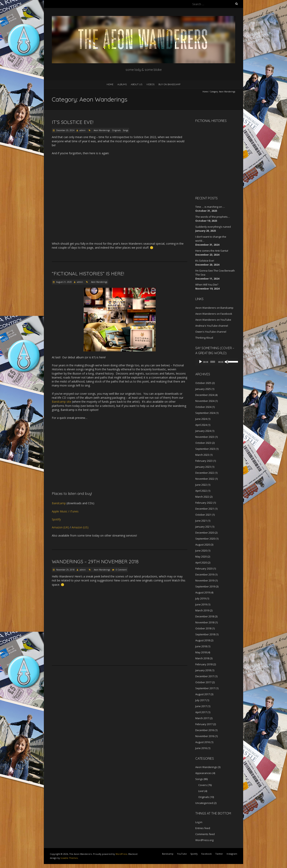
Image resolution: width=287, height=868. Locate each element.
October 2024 (203, 407)
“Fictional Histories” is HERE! (88, 274)
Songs (125, 130)
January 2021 (203, 527)
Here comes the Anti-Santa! (212, 251)
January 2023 (203, 467)
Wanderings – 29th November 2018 (95, 562)
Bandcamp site (61, 402)
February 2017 (204, 724)
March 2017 (202, 718)
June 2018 (201, 646)
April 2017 (201, 712)
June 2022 (201, 485)
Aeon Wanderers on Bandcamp (214, 308)
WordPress (121, 854)
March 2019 (202, 610)
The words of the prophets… (213, 217)
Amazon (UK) (60, 527)
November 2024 (205, 401)
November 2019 (205, 580)
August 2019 (203, 592)
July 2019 (201, 598)
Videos (150, 84)
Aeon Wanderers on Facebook (214, 314)
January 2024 (203, 431)
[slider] (212, 362)
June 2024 (201, 419)
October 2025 (203, 383)
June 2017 (201, 706)
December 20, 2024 (65, 130)
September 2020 (205, 539)
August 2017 (203, 694)
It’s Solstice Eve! (73, 122)
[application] (215, 362)
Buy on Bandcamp (169, 84)
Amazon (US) (80, 527)
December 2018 (205, 616)
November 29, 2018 (65, 570)
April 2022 (201, 491)
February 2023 (204, 461)
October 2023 (203, 443)
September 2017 (205, 688)
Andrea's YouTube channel (212, 326)
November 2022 (205, 479)
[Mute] (225, 362)
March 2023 (202, 455)
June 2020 (201, 551)
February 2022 (204, 503)
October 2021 (203, 515)
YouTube (182, 854)
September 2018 (205, 634)
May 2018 (201, 652)
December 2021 (205, 509)
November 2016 (205, 736)
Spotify (56, 519)
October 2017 (203, 682)
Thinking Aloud (204, 338)
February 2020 (204, 568)
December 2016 (205, 730)
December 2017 (205, 676)
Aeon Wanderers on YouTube (213, 320)
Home (110, 84)
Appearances (203, 773)
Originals (116, 130)
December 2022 (205, 473)
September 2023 (205, 449)
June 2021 (201, 521)
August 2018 (203, 640)
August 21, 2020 (64, 282)
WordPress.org (204, 840)
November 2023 (205, 437)
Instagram (232, 854)
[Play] (201, 362)
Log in (199, 822)
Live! (201, 791)
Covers (203, 785)
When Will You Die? (207, 285)
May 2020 (201, 557)
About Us (137, 84)
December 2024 (205, 395)
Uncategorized (204, 803)
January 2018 (203, 670)
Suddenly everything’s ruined (213, 227)
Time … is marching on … (210, 207)
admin (83, 130)
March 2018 (202, 658)
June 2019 (201, 604)
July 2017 (201, 700)
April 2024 (201, 425)
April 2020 (201, 563)
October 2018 (203, 628)
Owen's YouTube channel (211, 332)
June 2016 (201, 748)
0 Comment (121, 570)
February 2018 (204, 664)
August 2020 (203, 545)
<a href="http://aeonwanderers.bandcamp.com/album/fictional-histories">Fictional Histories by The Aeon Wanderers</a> (212, 159)
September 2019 (205, 586)
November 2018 (205, 622)
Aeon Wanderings (102, 130)
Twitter (219, 854)
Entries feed (203, 828)
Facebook (206, 854)
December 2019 (205, 574)
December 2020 (205, 533)
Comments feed (205, 834)
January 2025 (203, 389)
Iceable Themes (69, 858)
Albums (122, 84)
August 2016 (203, 742)
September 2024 (205, 413)
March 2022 (202, 497)
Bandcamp (59, 503)
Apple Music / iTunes (65, 511)
